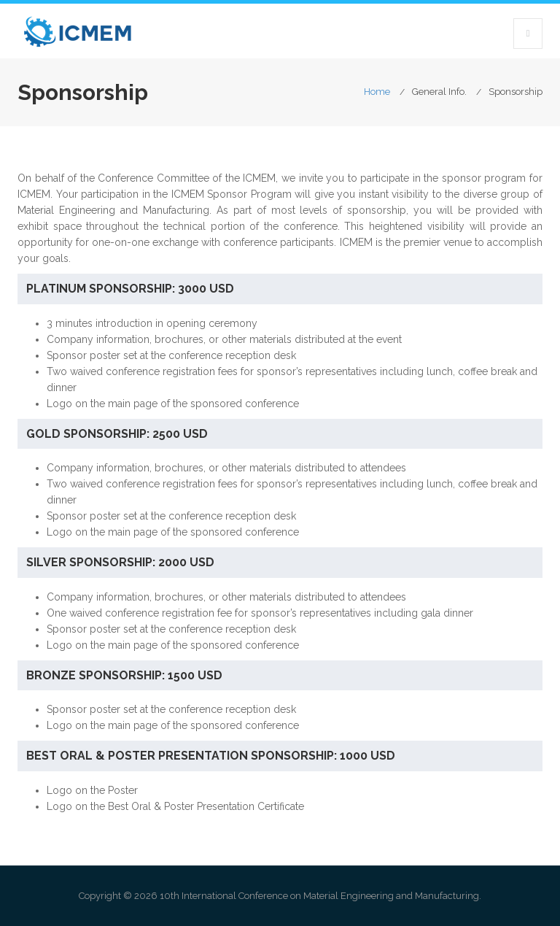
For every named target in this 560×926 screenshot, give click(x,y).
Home (377, 92)
